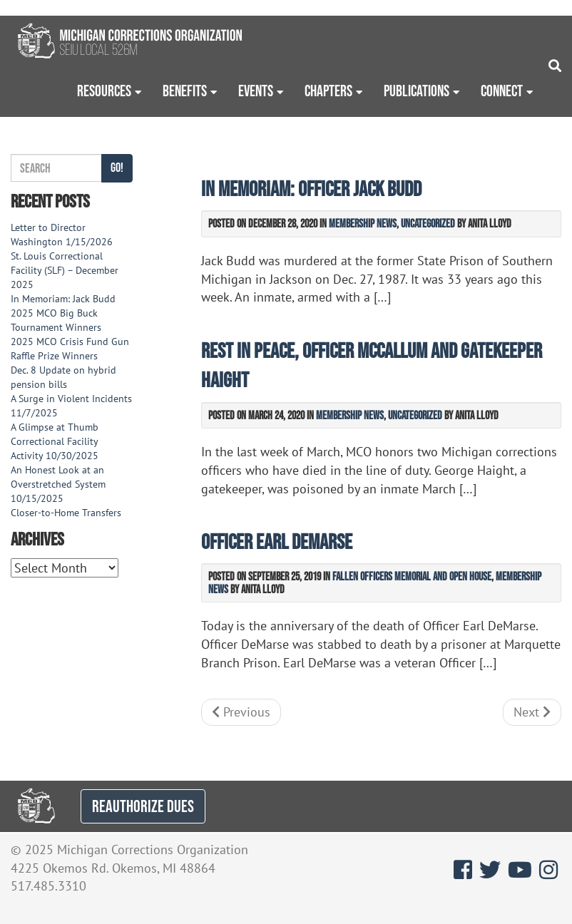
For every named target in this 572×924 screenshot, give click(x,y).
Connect (502, 91)
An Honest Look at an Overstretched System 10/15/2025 (58, 484)
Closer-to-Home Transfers (67, 513)
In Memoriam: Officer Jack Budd (311, 189)
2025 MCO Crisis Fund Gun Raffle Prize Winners (70, 349)
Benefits (185, 91)
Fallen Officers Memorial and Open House (412, 576)
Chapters (328, 91)
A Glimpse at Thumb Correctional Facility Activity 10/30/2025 (55, 441)
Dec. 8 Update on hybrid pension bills (63, 377)
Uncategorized (428, 223)
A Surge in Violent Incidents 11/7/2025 (71, 406)
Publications (417, 91)
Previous (241, 712)
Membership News (363, 223)
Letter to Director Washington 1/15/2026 (62, 235)
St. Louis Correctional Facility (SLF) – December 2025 (65, 270)
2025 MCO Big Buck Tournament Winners (56, 320)
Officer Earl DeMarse (277, 541)
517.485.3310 (48, 886)
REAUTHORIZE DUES (143, 806)
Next (532, 712)
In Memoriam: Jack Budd (63, 299)
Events (256, 91)
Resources (104, 91)
